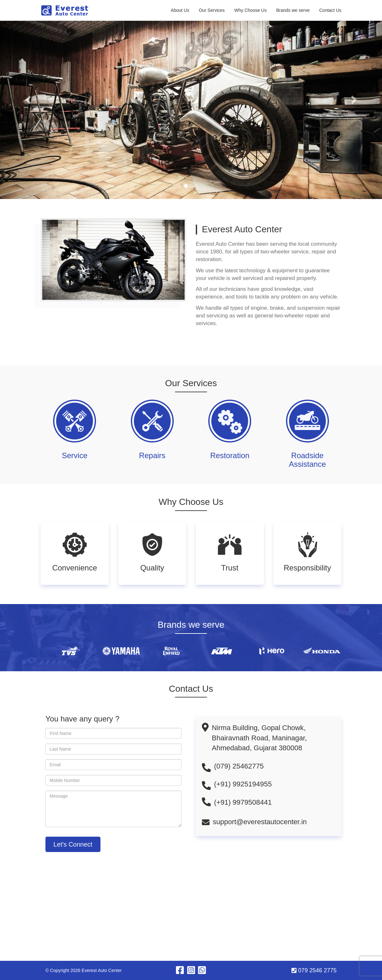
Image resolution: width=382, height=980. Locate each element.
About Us (180, 10)
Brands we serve (293, 10)
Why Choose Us (250, 10)
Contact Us (330, 10)
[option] (80, 651)
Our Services (212, 10)
